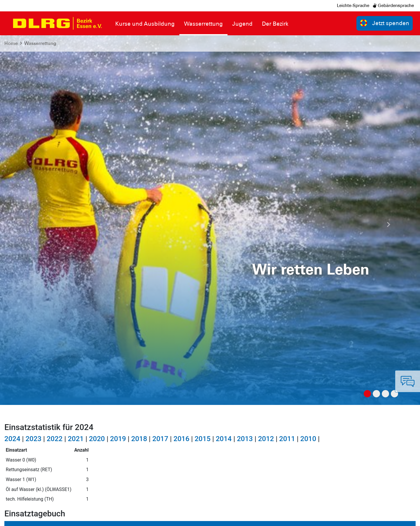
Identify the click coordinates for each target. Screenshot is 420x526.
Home (11, 43)
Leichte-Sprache (353, 6)
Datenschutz (50, 517)
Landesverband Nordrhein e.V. (380, 517)
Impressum (19, 517)
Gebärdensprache (393, 6)
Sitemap (77, 517)
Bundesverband (324, 517)
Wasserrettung (40, 43)
